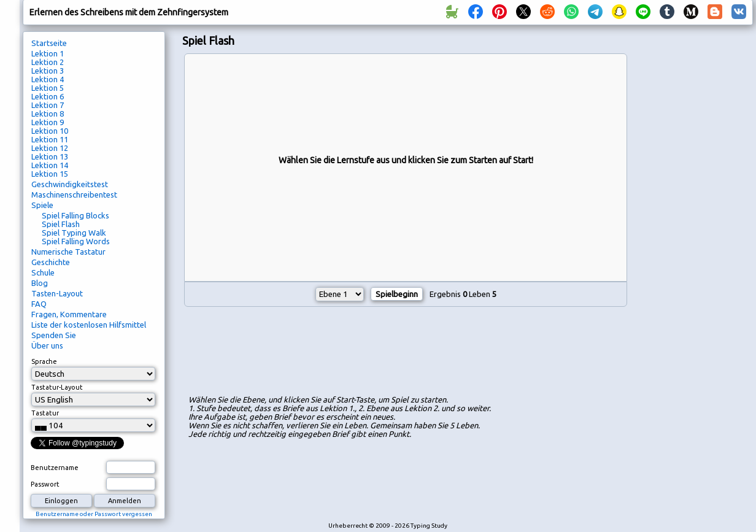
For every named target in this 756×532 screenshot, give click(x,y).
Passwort (45, 484)
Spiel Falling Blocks (75, 215)
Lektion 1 (48, 53)
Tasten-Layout (57, 293)
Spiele (42, 205)
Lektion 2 (48, 62)
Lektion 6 (48, 96)
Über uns (47, 345)
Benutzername (55, 468)
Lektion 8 (48, 114)
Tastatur (45, 413)
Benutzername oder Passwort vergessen (94, 514)
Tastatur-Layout (57, 387)
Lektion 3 (48, 71)
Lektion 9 (48, 122)
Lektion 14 (50, 165)
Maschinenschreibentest (74, 195)
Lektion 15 (50, 174)
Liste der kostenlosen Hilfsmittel (89, 325)
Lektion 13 (50, 156)
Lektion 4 (48, 79)
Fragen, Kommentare (69, 314)
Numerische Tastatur (68, 252)
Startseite (49, 43)
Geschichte (51, 262)
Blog (40, 283)
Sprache (44, 361)
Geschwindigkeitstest (70, 184)
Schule (43, 272)
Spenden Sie (54, 335)
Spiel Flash (61, 224)
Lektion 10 (50, 131)
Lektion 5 (48, 88)
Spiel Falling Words (76, 241)
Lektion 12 (50, 148)
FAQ (39, 304)
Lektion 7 (48, 105)
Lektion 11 (50, 139)
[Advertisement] (406, 353)
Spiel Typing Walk (74, 233)
